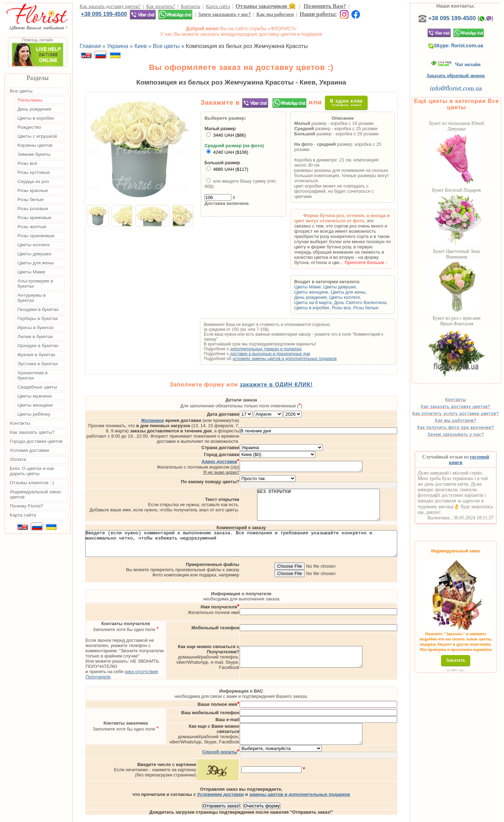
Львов (309, 816)
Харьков (353, 816)
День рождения (320, 297)
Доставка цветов (230, 816)
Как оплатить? (161, 6)
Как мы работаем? (466, 425)
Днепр (374, 816)
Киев (291, 816)
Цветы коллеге (355, 297)
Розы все (351, 308)
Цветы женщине (321, 292)
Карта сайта (218, 6)
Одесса (329, 816)
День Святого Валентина (370, 302)
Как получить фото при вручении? (466, 435)
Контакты (191, 6)
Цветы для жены (358, 292)
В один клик (351, 102)
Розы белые (376, 308)
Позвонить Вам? (325, 6)
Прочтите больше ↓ (376, 262)
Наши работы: (318, 14)
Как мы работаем (275, 14)
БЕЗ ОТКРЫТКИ (346, 493)
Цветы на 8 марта (323, 302)
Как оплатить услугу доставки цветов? (466, 416)
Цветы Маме (317, 287)
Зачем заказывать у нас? (225, 14)
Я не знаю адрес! (249, 457)
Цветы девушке (350, 287)
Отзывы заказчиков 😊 (265, 6)
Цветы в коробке (322, 308)
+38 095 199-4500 (104, 14)
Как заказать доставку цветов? (110, 6)
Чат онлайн (466, 65)
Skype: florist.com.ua (466, 46)
